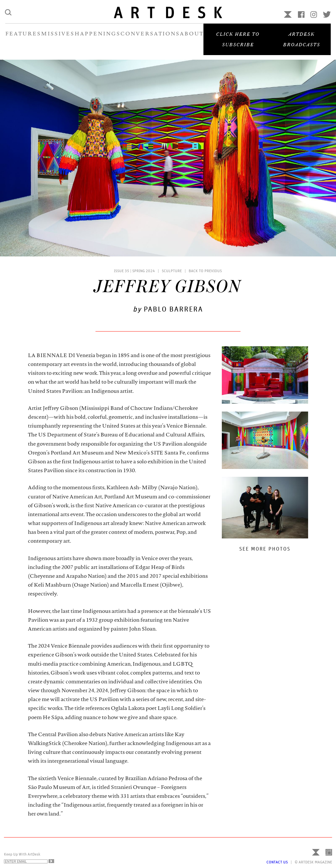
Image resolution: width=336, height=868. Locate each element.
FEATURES (23, 39)
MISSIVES (58, 39)
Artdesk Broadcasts (302, 44)
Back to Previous (205, 271)
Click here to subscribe (238, 44)
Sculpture (172, 271)
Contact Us (277, 862)
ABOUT (192, 39)
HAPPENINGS (97, 39)
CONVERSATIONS (150, 39)
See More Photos (265, 549)
